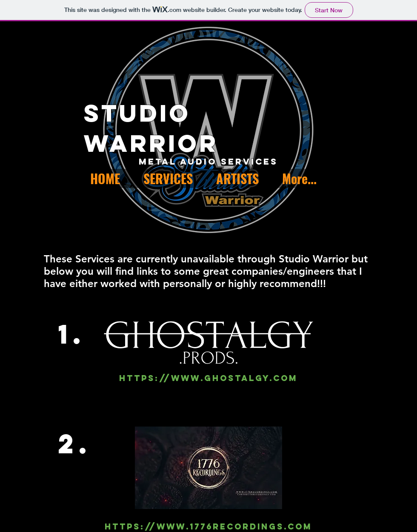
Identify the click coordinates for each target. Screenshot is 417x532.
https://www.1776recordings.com (208, 526)
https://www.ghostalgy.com (208, 378)
